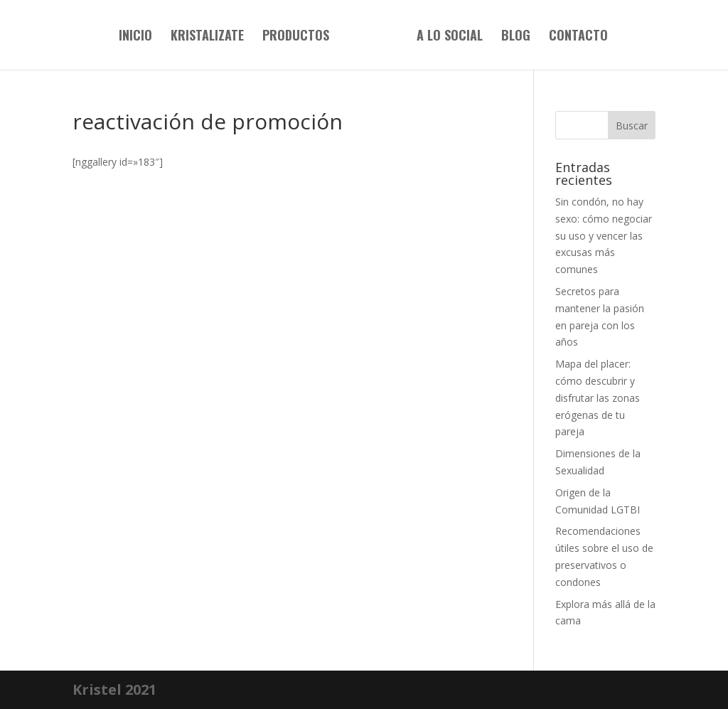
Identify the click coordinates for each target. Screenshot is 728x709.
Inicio (135, 37)
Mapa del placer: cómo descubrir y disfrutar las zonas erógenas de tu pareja (598, 398)
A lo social (450, 37)
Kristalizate (207, 37)
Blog (516, 37)
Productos (296, 37)
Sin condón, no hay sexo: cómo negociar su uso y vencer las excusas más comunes (604, 235)
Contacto (578, 37)
